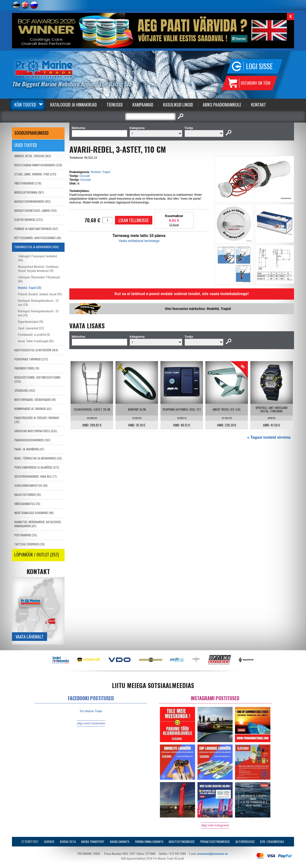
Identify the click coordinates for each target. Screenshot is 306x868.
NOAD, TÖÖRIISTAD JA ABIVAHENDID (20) (38, 458)
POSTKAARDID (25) (26, 535)
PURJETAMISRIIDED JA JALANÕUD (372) (37, 467)
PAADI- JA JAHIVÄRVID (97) (29, 449)
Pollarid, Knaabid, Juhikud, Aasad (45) (40, 294)
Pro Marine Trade (91, 711)
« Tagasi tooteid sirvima (269, 437)
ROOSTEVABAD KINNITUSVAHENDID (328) (38, 165)
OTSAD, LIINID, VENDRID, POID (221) (35, 174)
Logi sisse (259, 66)
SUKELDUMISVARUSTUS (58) (31, 485)
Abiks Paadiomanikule (222, 105)
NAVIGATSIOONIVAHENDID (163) (32, 201)
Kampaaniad (143, 105)
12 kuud (174, 225)
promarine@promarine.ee (213, 854)
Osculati (85, 176)
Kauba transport (93, 842)
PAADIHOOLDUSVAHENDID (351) (32, 440)
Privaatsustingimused (215, 842)
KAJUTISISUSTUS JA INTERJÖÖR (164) (36, 350)
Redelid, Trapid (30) (30, 288)
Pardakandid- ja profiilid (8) (34, 334)
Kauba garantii (120, 842)
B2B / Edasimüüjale (272, 842)
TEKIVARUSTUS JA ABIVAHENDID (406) (37, 247)
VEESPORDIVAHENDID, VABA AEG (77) (36, 476)
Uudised (49, 842)
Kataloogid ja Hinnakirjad (74, 105)
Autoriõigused (245, 842)
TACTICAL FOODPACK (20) (30, 544)
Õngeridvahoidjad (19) (31, 322)
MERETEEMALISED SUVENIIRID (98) (34, 513)
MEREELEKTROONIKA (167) (29, 192)
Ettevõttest (30, 842)
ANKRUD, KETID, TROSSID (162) (33, 156)
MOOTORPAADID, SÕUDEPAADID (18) (35, 400)
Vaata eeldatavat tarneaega (139, 241)
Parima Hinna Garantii (149, 842)
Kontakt (259, 105)
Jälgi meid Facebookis (91, 723)
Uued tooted (26, 145)
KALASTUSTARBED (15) (28, 495)
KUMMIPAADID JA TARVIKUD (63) (33, 409)
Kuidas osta (68, 842)
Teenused (115, 105)
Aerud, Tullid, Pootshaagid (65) (36, 341)
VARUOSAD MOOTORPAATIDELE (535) (36, 431)
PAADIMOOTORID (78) (27, 368)
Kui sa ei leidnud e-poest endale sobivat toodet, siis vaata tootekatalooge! (182, 294)
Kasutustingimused (182, 842)
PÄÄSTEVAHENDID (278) (28, 183)
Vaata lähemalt (30, 637)
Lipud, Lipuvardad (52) (31, 328)
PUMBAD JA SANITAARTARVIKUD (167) (36, 229)
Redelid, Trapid (100, 172)
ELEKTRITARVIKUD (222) (29, 220)
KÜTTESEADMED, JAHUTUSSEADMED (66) (38, 238)
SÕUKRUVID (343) (25, 390)
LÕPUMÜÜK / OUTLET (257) (37, 554)
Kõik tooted (25, 105)
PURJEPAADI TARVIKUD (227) (31, 359)
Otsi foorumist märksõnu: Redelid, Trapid (198, 309)
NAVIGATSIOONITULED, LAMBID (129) (36, 210)
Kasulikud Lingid (178, 105)
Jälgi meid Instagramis (215, 825)
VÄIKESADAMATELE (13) (27, 504)
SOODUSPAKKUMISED (31, 133)
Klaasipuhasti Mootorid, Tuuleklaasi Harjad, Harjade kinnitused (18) (38, 269)
